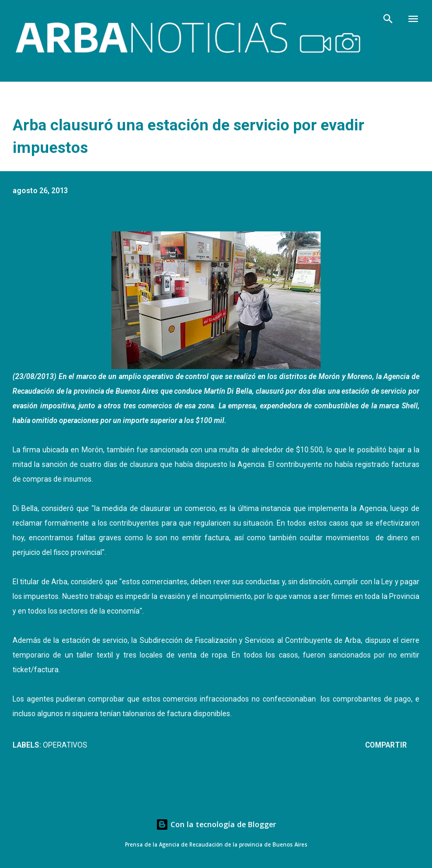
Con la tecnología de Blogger (216, 824)
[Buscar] (388, 19)
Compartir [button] (386, 745)
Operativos (65, 745)
